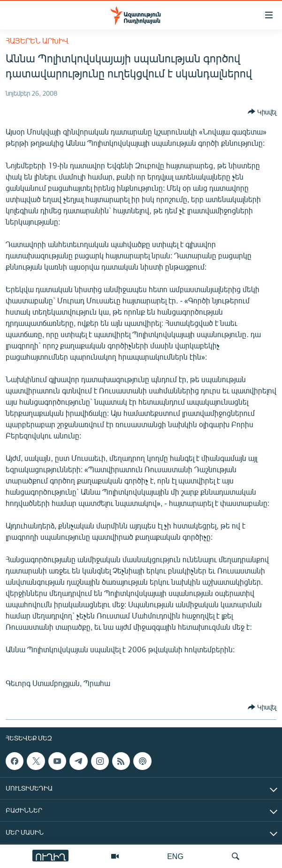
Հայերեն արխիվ (37, 41)
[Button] (262, 112)
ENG (175, 856)
